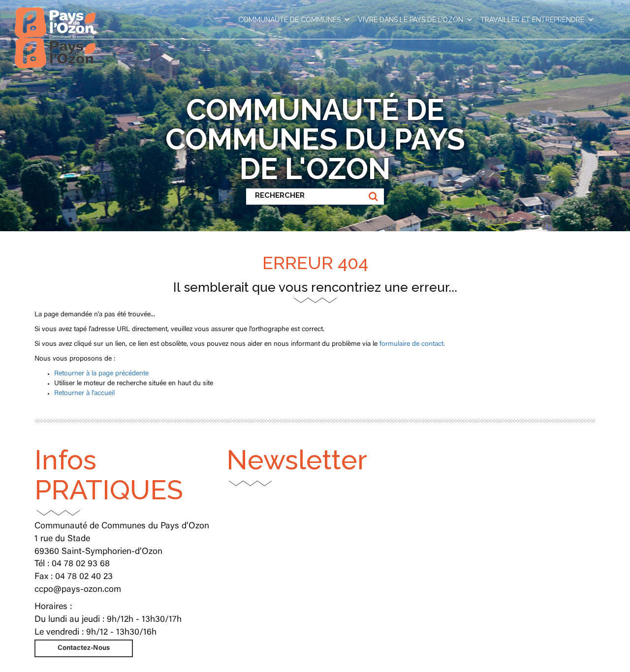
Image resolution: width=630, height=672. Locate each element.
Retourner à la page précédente (101, 374)
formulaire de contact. (412, 344)
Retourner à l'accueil (84, 394)
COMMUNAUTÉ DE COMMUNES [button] (294, 20)
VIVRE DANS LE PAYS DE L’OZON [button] (415, 20)
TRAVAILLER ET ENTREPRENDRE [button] (537, 20)
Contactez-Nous (84, 648)
